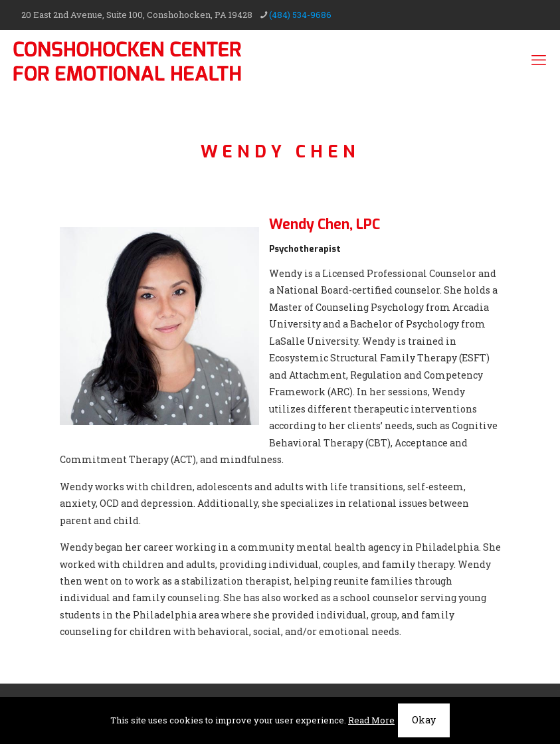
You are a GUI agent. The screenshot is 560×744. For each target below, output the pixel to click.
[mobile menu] (539, 60)
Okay (424, 720)
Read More (371, 720)
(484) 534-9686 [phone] (300, 15)
